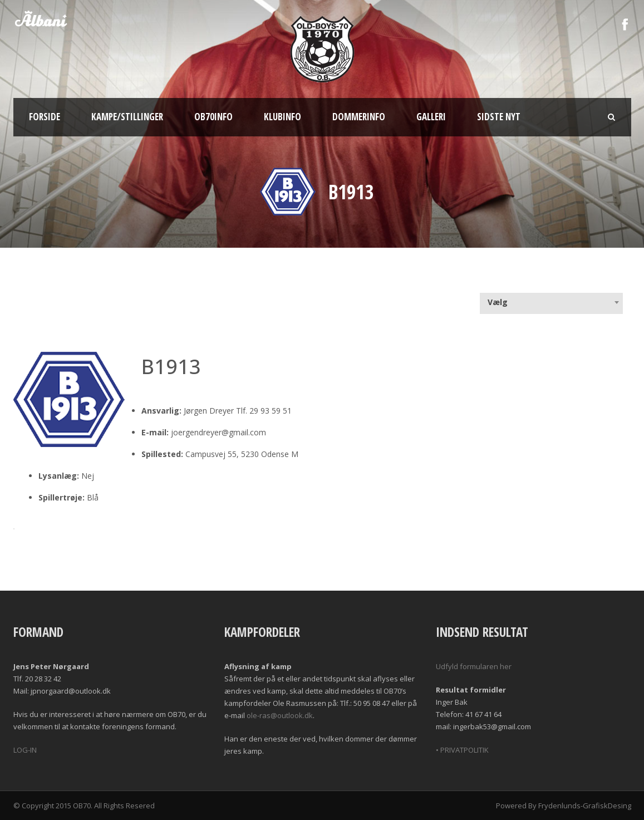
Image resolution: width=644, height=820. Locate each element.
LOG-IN (25, 750)
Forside (45, 117)
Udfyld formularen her (474, 666)
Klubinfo (282, 117)
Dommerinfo (359, 117)
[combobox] (551, 302)
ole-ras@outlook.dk (280, 715)
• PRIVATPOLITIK (462, 750)
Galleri (431, 117)
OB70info (213, 117)
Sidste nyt (499, 117)
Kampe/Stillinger (127, 117)
